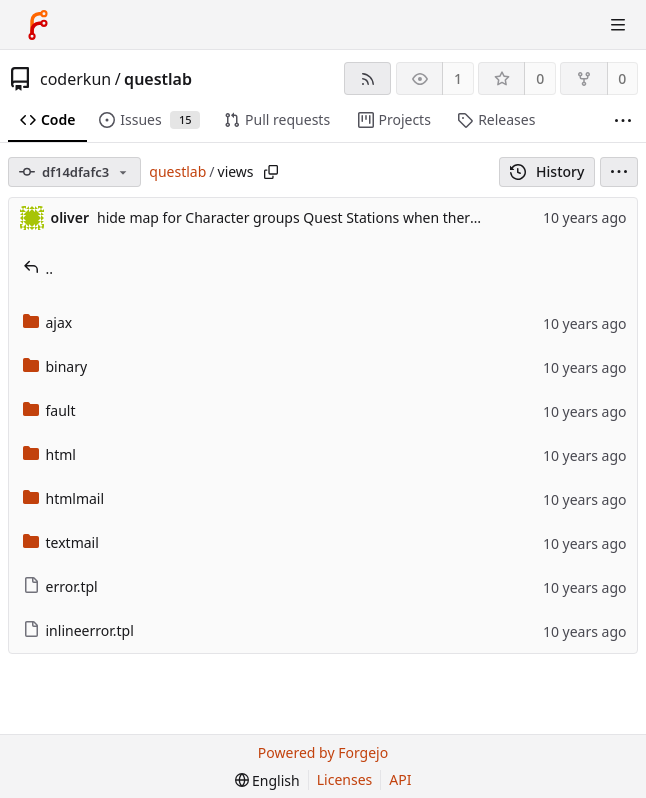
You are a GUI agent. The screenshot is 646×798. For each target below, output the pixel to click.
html (49, 454)
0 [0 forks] (622, 78)
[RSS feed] (367, 78)
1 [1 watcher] (458, 78)
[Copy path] (271, 172)
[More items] (623, 120)
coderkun (75, 79)
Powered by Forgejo (323, 752)
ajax (48, 322)
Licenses (345, 779)
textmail (61, 542)
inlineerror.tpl (78, 630)
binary (55, 366)
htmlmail (64, 498)
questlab (158, 79)
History (547, 171)
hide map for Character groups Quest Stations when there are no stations (338, 217)
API (400, 779)
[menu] (619, 172)
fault (49, 410)
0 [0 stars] (540, 78)
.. (38, 268)
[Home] (38, 25)
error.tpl (60, 586)
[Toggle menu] (618, 25)
